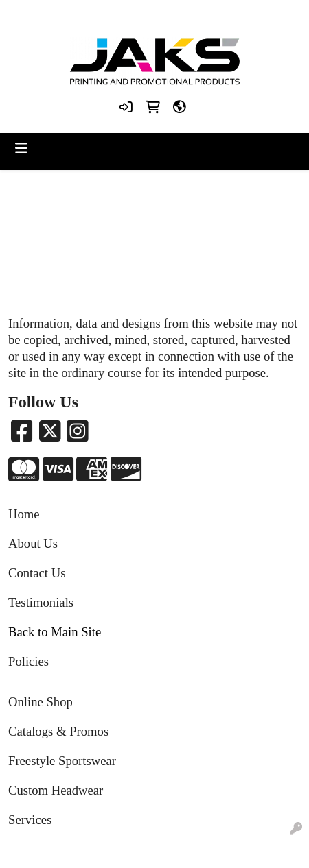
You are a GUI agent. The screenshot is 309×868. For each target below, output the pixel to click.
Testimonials (41, 602)
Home (24, 514)
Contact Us (37, 573)
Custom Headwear (56, 790)
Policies (28, 661)
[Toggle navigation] (21, 148)
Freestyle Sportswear (62, 761)
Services (30, 820)
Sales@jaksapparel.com (215, 15)
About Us (33, 543)
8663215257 (62, 15)
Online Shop (41, 702)
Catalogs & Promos (58, 731)
